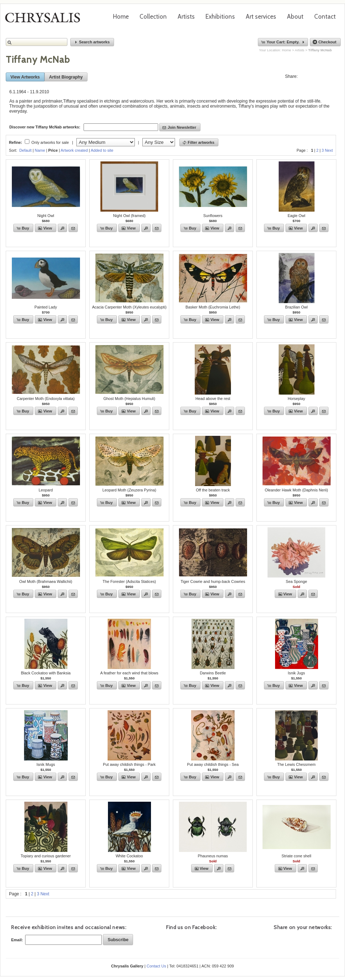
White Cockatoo (129, 856)
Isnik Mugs (46, 764)
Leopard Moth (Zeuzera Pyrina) (129, 490)
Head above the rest (213, 399)
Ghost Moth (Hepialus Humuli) (129, 399)
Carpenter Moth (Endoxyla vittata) (46, 399)
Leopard (46, 490)
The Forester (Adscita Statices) (129, 581)
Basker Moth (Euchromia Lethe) (213, 307)
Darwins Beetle (213, 673)
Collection (153, 17)
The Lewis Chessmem (296, 764)
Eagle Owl (296, 216)
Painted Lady (46, 307)
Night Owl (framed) (129, 216)
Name (40, 150)
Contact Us (156, 966)
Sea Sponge (296, 581)
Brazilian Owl (296, 307)
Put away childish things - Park (129, 764)
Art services (261, 17)
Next (329, 150)
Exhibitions (220, 17)
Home (121, 17)
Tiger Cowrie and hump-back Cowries (213, 581)
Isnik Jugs (296, 673)
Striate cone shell (296, 856)
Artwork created (74, 150)
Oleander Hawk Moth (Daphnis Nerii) (296, 490)
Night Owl (46, 216)
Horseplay (296, 399)
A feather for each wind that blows (129, 673)
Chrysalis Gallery (45, 20)
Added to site (102, 150)
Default (25, 150)
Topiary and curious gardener (46, 856)
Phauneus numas (213, 856)
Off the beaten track (213, 490)
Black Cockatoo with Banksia (46, 673)
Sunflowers (213, 216)
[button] (92, 42)
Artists (186, 17)
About (295, 17)
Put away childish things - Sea (213, 764)
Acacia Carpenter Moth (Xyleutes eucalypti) (129, 307)
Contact (325, 17)
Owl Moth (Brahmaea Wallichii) (46, 581)
